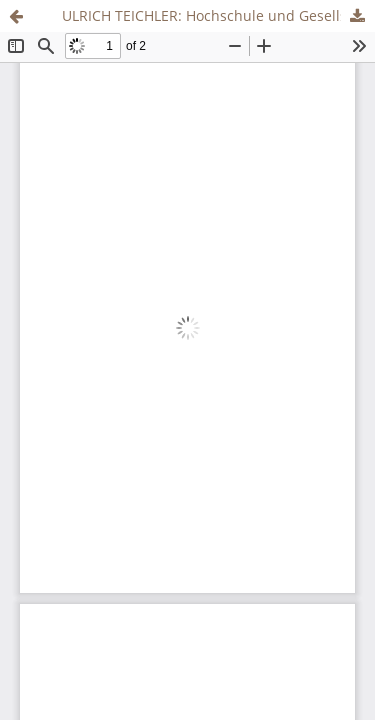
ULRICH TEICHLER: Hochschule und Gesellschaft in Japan (218, 15)
